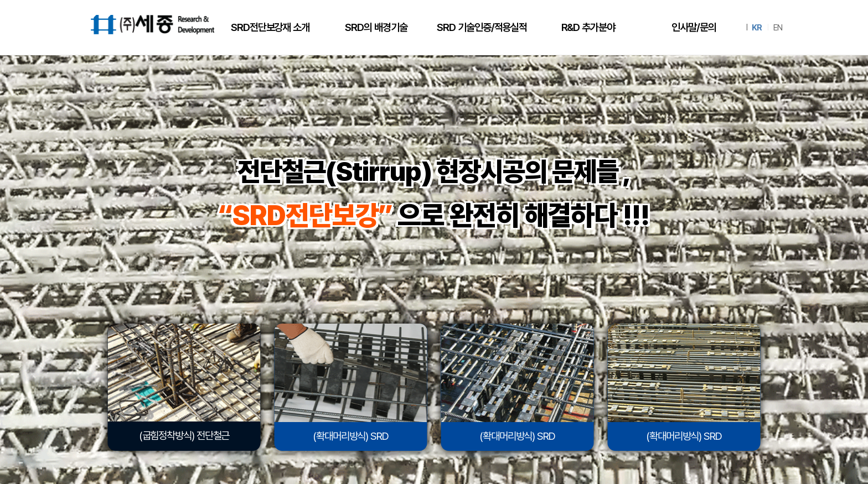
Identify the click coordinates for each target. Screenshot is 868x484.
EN (778, 28)
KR (757, 28)
